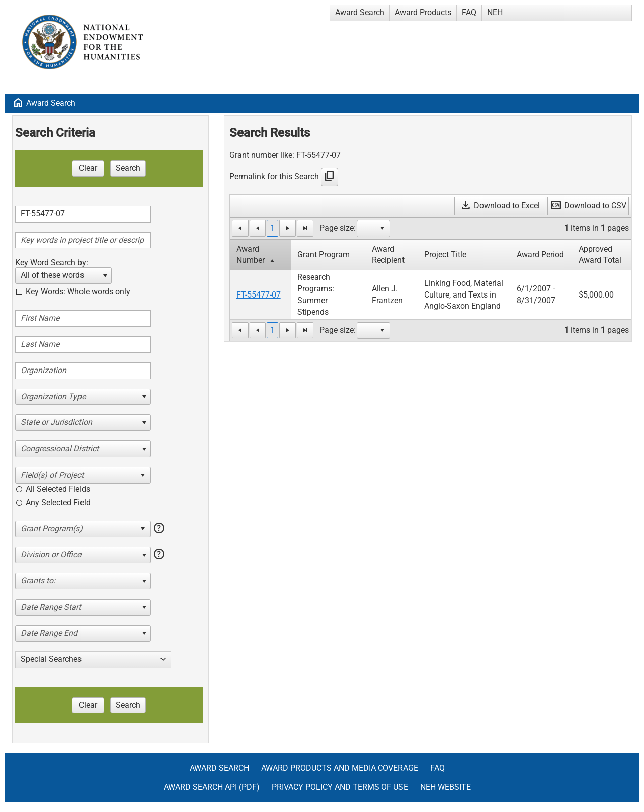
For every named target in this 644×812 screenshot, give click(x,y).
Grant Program (324, 254)
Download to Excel (500, 206)
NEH (495, 12)
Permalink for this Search (274, 176)
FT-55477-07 (259, 295)
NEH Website (446, 787)
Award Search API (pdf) (212, 787)
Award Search (360, 12)
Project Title (445, 254)
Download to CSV (588, 206)
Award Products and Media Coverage (340, 768)
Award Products (423, 12)
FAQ (469, 12)
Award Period (540, 254)
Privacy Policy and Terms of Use (340, 787)
